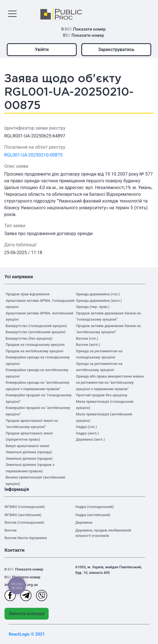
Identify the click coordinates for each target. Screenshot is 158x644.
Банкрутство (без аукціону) (29, 338)
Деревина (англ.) (90, 439)
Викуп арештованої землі (27, 446)
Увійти (42, 50)
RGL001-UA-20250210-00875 (33, 155)
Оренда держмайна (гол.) (98, 294)
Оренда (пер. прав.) (93, 307)
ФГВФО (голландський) (25, 507)
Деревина (84, 522)
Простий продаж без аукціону (102, 395)
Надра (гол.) (86, 427)
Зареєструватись (116, 50)
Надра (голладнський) (95, 507)
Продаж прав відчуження (28, 294)
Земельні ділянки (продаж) (29, 458)
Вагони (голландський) (24, 522)
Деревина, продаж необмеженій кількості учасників (103, 533)
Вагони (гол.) (87, 338)
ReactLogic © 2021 (27, 634)
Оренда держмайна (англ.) (99, 301)
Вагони (11, 530)
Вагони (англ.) (88, 345)
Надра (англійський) (93, 515)
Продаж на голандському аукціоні (35, 345)
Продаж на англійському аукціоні (34, 351)
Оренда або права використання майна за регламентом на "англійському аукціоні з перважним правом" (110, 383)
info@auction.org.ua (21, 585)
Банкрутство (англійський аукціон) (36, 332)
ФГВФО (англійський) (23, 515)
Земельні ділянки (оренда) (29, 452)
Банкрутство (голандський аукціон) (36, 326)
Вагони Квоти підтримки (26, 538)
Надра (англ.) (87, 433)
